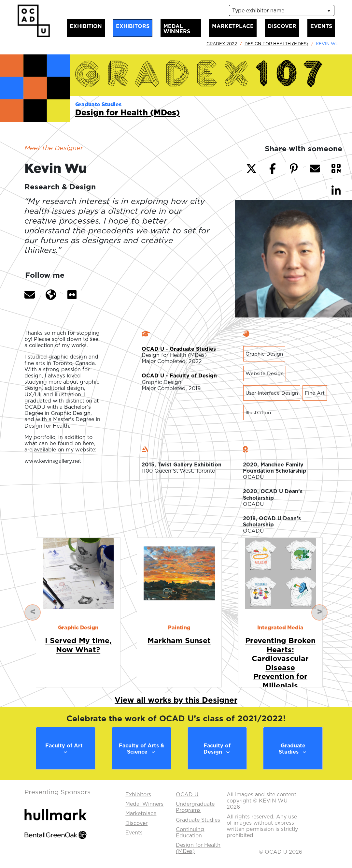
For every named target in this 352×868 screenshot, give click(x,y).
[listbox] (282, 10)
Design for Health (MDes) (276, 44)
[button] (30, 295)
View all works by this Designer (176, 700)
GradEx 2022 (222, 44)
